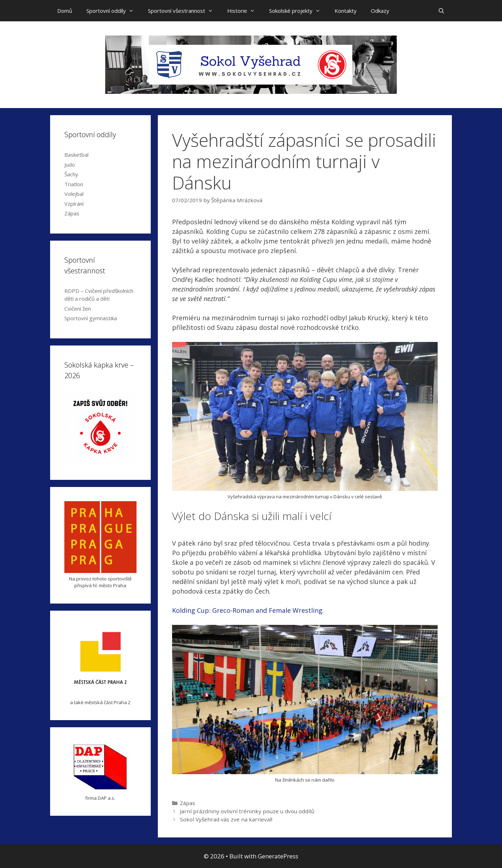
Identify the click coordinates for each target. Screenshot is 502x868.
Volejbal (74, 194)
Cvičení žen (78, 309)
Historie (245, 11)
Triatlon (74, 184)
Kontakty (346, 11)
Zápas (188, 803)
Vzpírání (74, 204)
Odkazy (380, 11)
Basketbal (76, 155)
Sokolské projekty (298, 11)
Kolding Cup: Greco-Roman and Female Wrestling (247, 610)
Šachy (71, 174)
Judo (70, 165)
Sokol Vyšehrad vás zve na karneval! (226, 819)
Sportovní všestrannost (184, 11)
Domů (65, 11)
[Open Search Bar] (441, 11)
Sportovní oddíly (114, 11)
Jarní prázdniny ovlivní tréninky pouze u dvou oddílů (247, 811)
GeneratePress (278, 856)
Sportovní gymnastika (91, 318)
